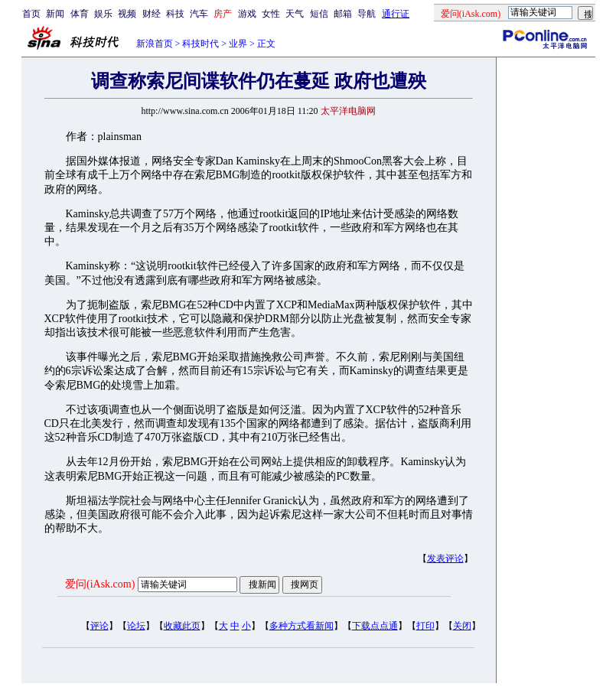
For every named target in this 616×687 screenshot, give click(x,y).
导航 (367, 14)
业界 (238, 44)
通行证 (396, 14)
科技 (175, 14)
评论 (99, 626)
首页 (31, 14)
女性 (271, 14)
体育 (80, 14)
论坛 (136, 626)
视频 (127, 14)
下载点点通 (375, 626)
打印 (425, 626)
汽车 (199, 14)
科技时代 (200, 44)
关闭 (462, 626)
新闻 (55, 14)
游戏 (247, 14)
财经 (152, 14)
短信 (319, 14)
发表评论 (445, 558)
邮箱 (343, 14)
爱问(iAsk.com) (100, 584)
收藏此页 (182, 626)
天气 (295, 14)
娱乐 (103, 14)
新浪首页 (155, 44)
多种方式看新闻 (301, 626)
